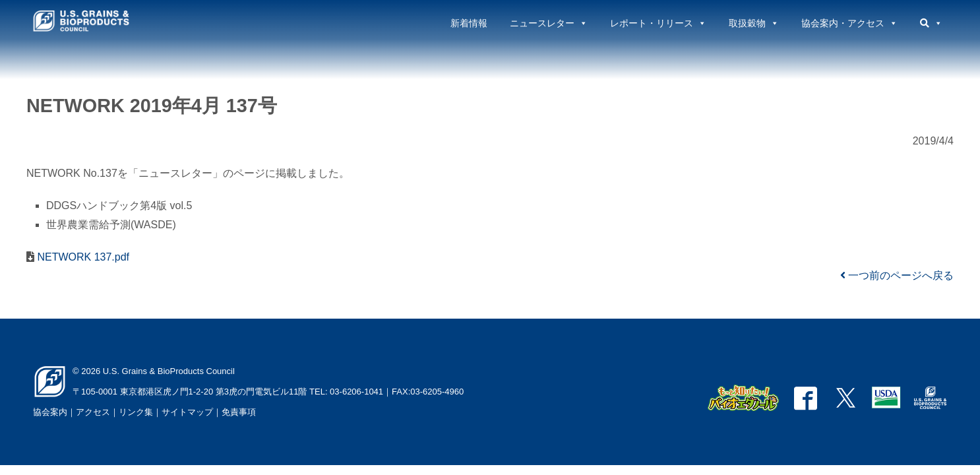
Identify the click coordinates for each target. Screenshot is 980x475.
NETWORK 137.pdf (82, 257)
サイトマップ (187, 412)
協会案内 (50, 412)
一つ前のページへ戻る (897, 275)
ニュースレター (549, 23)
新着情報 (469, 23)
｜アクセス (89, 412)
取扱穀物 (754, 23)
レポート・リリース (658, 23)
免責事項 (239, 412)
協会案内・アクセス (849, 23)
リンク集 (136, 412)
